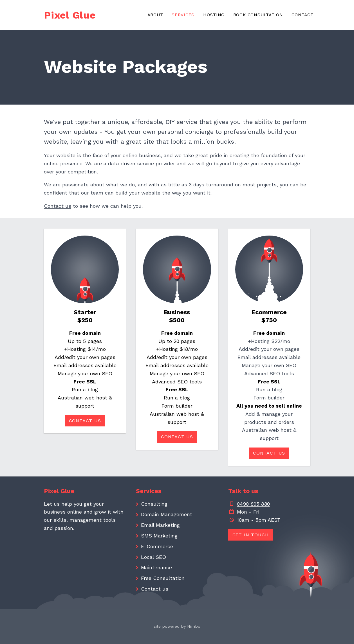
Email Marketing (160, 525)
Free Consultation (163, 578)
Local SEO (154, 557)
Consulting (154, 504)
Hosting (214, 15)
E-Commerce (157, 546)
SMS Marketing (159, 536)
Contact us (58, 206)
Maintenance (156, 567)
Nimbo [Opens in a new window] (194, 626)
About (155, 15)
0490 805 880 (253, 504)
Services (183, 15)
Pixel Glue (70, 15)
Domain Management (167, 514)
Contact (302, 15)
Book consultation (258, 15)
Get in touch (251, 535)
